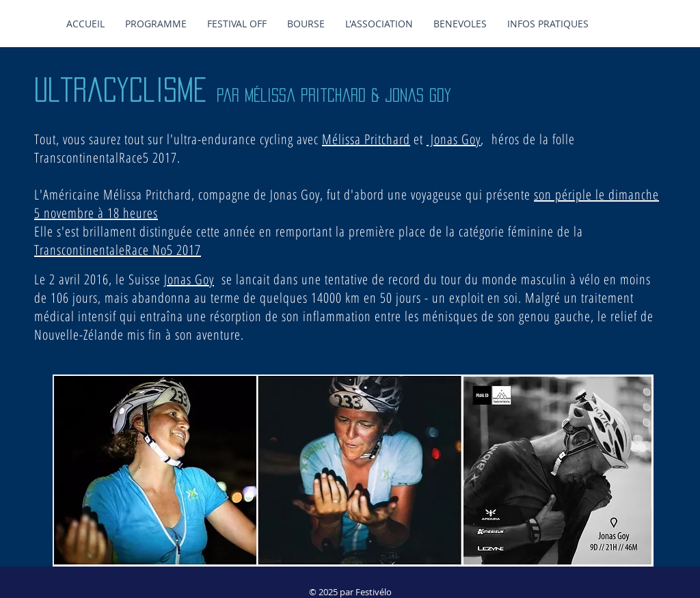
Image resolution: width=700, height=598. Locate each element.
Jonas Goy (454, 139)
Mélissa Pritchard (366, 139)
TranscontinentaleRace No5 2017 (118, 250)
